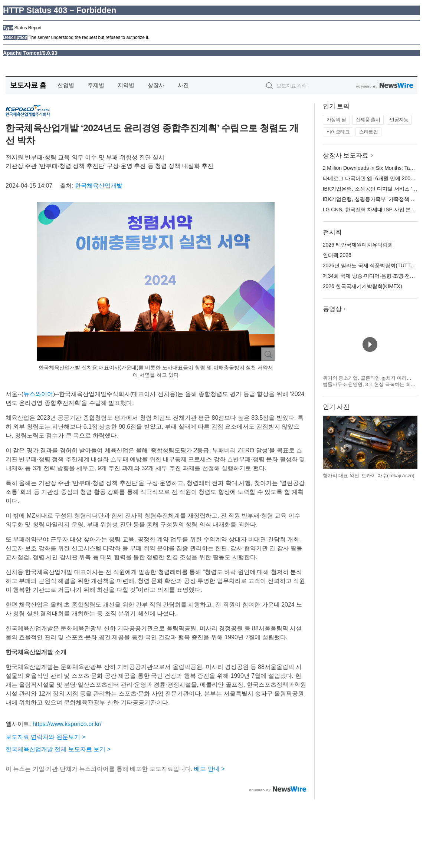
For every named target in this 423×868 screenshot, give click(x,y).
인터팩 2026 (337, 255)
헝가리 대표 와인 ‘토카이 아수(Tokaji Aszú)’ (369, 476)
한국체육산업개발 (99, 186)
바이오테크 (338, 132)
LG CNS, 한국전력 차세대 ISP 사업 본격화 (372, 209)
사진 (183, 85)
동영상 (332, 309)
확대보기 (268, 354)
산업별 (66, 85)
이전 (329, 442)
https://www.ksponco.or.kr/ (67, 724)
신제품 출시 (368, 120)
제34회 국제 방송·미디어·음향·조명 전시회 (372, 276)
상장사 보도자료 (346, 156)
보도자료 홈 (28, 85)
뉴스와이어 (38, 394)
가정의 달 (336, 120)
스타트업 (368, 132)
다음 (411, 442)
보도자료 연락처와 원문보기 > (45, 737)
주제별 (96, 85)
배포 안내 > (209, 769)
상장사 (156, 85)
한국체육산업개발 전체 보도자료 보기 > (58, 749)
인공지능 (399, 120)
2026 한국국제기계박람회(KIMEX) (363, 286)
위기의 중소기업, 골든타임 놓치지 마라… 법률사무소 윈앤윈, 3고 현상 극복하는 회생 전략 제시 (369, 385)
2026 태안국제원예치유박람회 (358, 245)
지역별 (126, 85)
